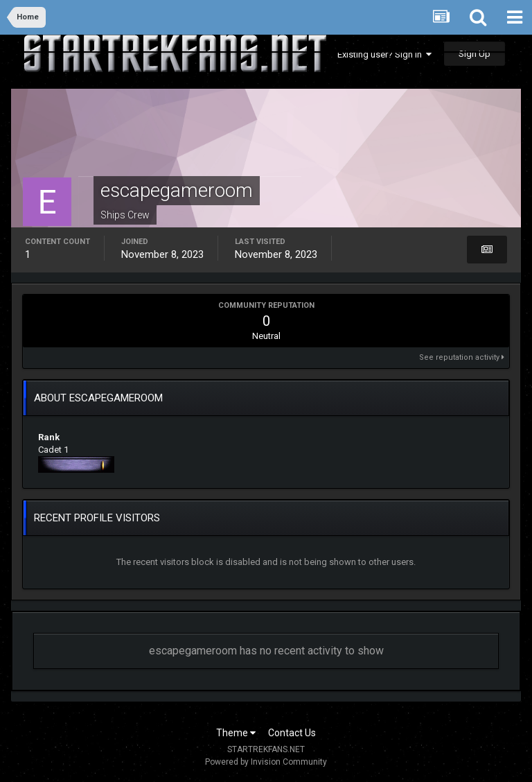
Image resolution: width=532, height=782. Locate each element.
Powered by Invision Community (266, 762)
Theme (236, 733)
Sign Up (475, 54)
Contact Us (292, 733)
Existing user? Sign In (384, 54)
